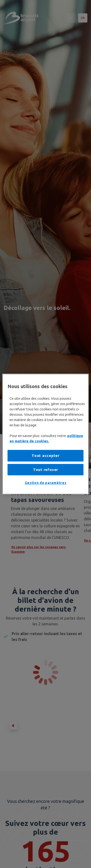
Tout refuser (45, 470)
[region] (45, 434)
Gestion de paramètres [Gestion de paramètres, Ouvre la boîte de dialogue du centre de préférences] (46, 483)
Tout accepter (45, 456)
